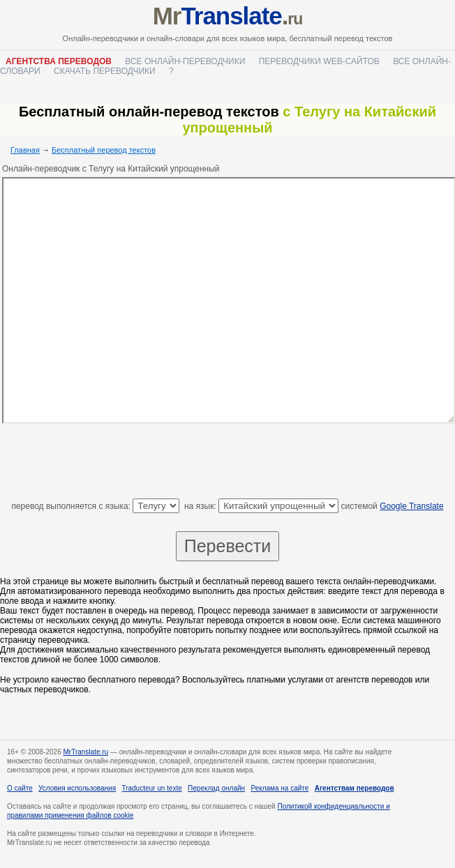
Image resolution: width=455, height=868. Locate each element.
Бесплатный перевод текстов (104, 150)
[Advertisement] (227, 464)
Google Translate (411, 506)
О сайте (20, 788)
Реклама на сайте (279, 788)
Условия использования (77, 788)
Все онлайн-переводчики (185, 61)
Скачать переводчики (105, 71)
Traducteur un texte (151, 788)
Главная (25, 150)
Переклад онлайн (216, 788)
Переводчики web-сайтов (319, 61)
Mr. (228, 16)
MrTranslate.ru (86, 752)
